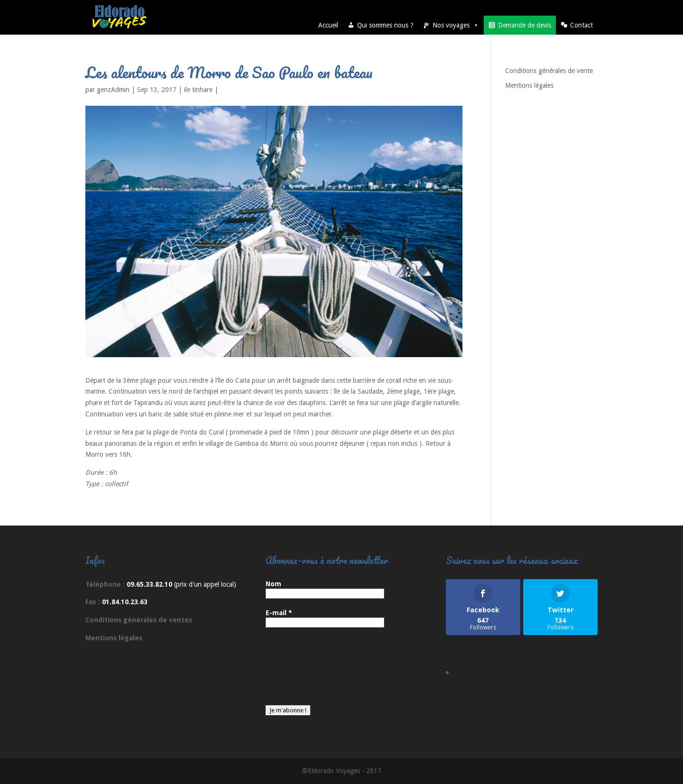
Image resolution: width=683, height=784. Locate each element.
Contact (581, 25)
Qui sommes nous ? (385, 25)
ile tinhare (198, 90)
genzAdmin (113, 90)
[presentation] (305, 671)
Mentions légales (529, 85)
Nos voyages (456, 25)
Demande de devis (525, 25)
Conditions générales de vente (549, 71)
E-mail (279, 613)
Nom (273, 584)
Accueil (328, 25)
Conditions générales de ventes (139, 620)
